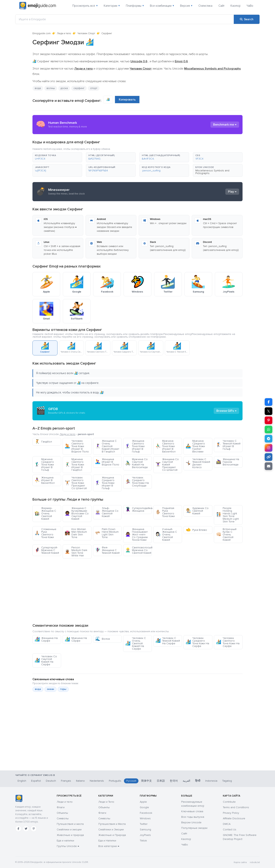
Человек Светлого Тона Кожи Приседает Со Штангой (76, 483)
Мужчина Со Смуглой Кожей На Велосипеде (137, 463)
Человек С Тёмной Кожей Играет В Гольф (228, 445)
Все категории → (109, 846)
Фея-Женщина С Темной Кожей (107, 550)
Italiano (80, 781)
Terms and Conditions (236, 807)
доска (64, 88)
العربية (186, 781)
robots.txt (255, 862)
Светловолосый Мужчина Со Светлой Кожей (139, 550)
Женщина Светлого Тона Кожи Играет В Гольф (135, 446)
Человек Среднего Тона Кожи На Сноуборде (137, 482)
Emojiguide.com (42, 33)
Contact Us (230, 830)
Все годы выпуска (193, 817)
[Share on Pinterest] (269, 420)
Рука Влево (196, 530)
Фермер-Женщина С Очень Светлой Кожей (45, 513)
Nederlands (97, 781)
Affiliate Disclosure (234, 818)
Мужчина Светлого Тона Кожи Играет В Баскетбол (165, 446)
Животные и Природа (112, 835)
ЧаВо (250, 6)
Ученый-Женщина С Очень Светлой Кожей (166, 534)
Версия (186, 6)
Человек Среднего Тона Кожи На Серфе (197, 642)
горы (63, 689)
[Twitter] (26, 829)
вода (38, 88)
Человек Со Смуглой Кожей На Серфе (46, 660)
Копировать (127, 100)
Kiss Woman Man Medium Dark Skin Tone (76, 533)
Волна (102, 639)
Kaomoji (235, 6)
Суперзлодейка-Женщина (139, 509)
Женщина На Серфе (46, 639)
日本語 (161, 781)
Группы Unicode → (68, 846)
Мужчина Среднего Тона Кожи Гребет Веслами (195, 446)
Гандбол (43, 442)
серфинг (79, 88)
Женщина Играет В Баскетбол (45, 480)
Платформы (135, 6)
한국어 (174, 781)
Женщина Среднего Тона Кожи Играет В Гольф (105, 483)
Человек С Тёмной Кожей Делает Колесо (198, 463)
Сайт (221, 6)
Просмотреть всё (85, 6)
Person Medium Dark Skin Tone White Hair (76, 552)
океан (51, 689)
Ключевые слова (192, 811)
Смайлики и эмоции (69, 830)
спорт (94, 88)
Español (36, 781)
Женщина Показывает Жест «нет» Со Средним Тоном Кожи (136, 534)
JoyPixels (145, 835)
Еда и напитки (65, 841)
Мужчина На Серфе (76, 639)
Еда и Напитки (107, 841)
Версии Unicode (191, 822)
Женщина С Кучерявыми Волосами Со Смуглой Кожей (77, 513)
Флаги (61, 807)
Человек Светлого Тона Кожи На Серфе (228, 642)
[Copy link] (269, 457)
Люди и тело (64, 33)
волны (51, 88)
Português (115, 781)
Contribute (229, 802)
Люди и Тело (106, 802)
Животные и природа (70, 835)
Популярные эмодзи (194, 828)
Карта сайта (240, 862)
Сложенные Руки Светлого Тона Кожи (45, 533)
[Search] (247, 19)
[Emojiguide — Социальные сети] (19, 798)
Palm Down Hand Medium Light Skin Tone (107, 533)
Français (66, 781)
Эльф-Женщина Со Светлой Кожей (107, 512)
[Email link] (269, 466)
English (22, 781)
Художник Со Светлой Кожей (197, 511)
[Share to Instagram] (269, 448)
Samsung (145, 830)
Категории (112, 6)
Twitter (144, 824)
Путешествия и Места (112, 824)
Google (144, 807)
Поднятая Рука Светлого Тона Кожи (165, 512)
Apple (143, 802)
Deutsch (51, 781)
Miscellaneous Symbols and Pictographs (212, 172)
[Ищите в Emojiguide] (125, 19)
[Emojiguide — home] (38, 6)
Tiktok (143, 841)
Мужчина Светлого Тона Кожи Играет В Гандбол (74, 465)
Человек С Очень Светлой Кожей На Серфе (136, 643)
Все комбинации (162, 6)
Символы (63, 818)
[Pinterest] (34, 829)
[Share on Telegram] (269, 439)
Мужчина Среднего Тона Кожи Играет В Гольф (44, 465)
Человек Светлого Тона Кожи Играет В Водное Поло (77, 446)
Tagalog (227, 781)
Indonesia (211, 781)
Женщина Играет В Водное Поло (107, 462)
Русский (131, 781)
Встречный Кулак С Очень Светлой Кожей (226, 534)
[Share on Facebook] (269, 402)
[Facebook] (18, 829)
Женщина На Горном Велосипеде (228, 462)
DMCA (227, 824)
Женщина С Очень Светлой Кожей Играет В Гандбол (107, 446)
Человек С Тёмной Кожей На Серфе (168, 641)
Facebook (146, 813)
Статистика (205, 6)
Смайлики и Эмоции (111, 830)
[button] (57, 157)
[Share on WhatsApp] (269, 430)
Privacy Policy (231, 813)
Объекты (62, 813)
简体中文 (146, 781)
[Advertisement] (137, 591)
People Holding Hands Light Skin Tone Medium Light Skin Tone (227, 515)
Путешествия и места (70, 824)
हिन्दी (198, 781)
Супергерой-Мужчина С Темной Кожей (47, 550)
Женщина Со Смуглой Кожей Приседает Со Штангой (167, 465)
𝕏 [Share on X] (269, 411)
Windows (145, 818)
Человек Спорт (86, 33)
